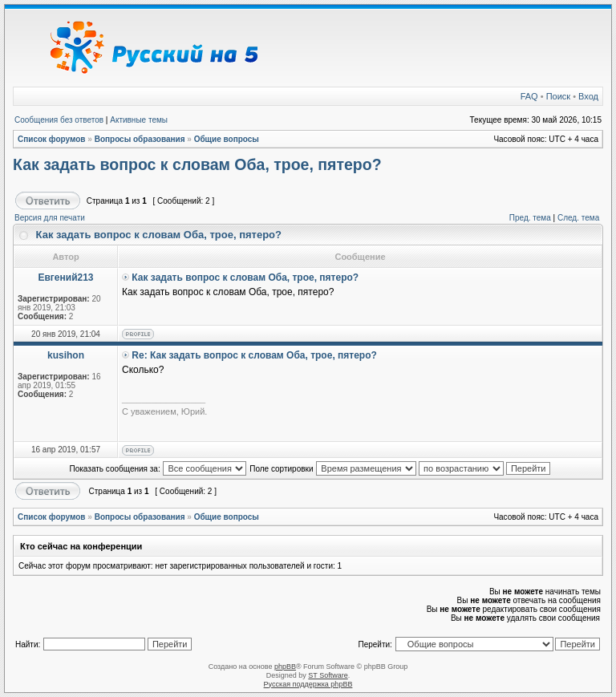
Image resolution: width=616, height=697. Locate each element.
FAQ (529, 96)
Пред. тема (530, 218)
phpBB (285, 667)
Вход (588, 96)
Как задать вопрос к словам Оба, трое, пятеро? (197, 164)
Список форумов (52, 139)
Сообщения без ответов (59, 120)
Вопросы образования (140, 139)
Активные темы (139, 120)
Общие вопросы (227, 139)
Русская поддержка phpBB (308, 684)
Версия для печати (50, 218)
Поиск (558, 96)
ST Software (328, 675)
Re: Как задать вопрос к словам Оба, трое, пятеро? (254, 355)
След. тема (578, 218)
